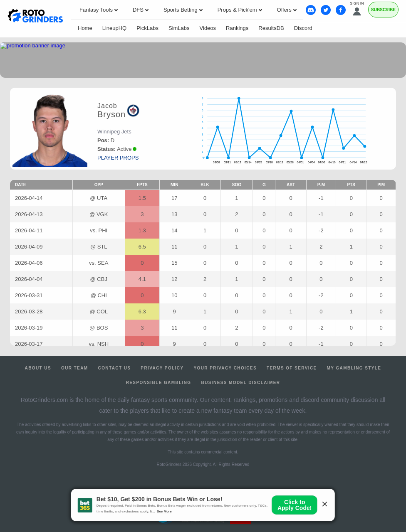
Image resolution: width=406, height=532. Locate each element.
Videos (208, 28)
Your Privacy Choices (225, 368)
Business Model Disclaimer (241, 383)
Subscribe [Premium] (383, 10)
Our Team (75, 368)
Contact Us (115, 368)
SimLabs (179, 28)
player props (118, 158)
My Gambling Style (354, 368)
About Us (38, 368)
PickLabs (147, 28)
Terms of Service (292, 368)
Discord (303, 28)
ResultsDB (271, 28)
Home (85, 28)
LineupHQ (115, 28)
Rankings (237, 28)
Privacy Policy (162, 368)
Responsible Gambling (159, 383)
